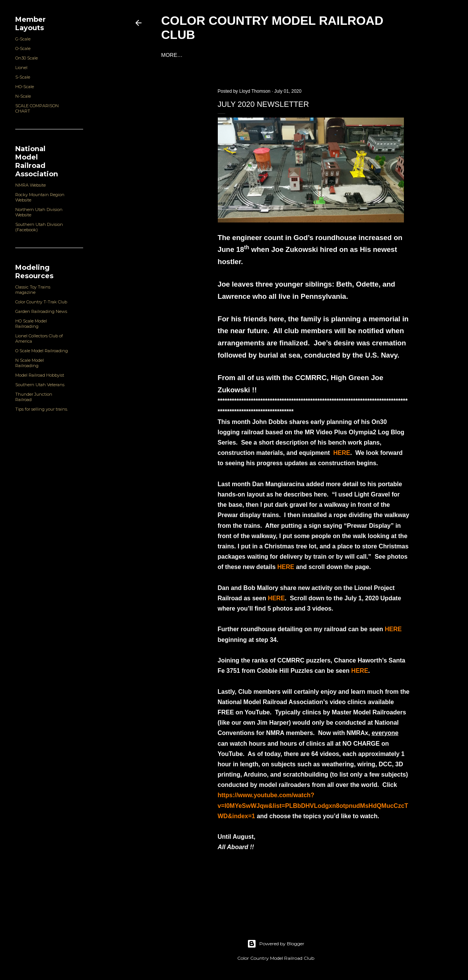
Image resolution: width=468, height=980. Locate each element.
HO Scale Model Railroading (31, 324)
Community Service (312, 55)
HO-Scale (25, 87)
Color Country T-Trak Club (41, 302)
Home (169, 55)
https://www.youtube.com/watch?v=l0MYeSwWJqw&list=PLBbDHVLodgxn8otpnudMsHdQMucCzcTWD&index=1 (313, 805)
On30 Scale (27, 58)
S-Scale (23, 77)
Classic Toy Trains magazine (33, 290)
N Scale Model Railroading (30, 363)
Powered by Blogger (276, 944)
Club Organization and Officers (230, 55)
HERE (342, 453)
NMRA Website (31, 185)
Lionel (21, 68)
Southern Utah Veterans (40, 385)
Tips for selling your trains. (42, 409)
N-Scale (23, 96)
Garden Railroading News (41, 311)
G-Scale (23, 39)
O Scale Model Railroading (42, 351)
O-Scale (23, 48)
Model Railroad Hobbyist (40, 375)
